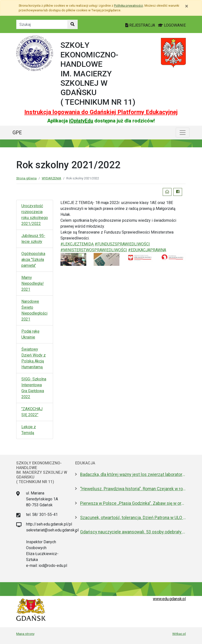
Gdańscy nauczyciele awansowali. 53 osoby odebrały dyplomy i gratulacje (133, 532)
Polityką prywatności (129, 6)
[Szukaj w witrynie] (72, 24)
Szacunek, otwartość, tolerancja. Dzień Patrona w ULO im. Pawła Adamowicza (133, 518)
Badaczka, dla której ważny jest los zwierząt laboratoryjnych (133, 475)
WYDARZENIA (51, 178)
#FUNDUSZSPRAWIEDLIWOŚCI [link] (122, 244)
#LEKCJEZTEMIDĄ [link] (77, 244)
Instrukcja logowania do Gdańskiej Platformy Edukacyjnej (101, 112)
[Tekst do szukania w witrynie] (42, 24)
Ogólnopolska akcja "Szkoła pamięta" (33, 260)
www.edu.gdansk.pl (169, 599)
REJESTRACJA (141, 25)
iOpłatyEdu (81, 121)
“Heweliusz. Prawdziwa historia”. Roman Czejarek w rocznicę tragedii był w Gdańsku (133, 489)
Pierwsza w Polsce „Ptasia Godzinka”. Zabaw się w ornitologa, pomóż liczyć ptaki (133, 503)
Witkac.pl (179, 634)
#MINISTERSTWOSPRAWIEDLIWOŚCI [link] (94, 250)
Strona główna (26, 178)
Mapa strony (25, 634)
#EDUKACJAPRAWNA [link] (147, 250)
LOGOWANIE (172, 25)
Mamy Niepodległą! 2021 (33, 283)
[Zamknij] (187, 6)
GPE (17, 133)
